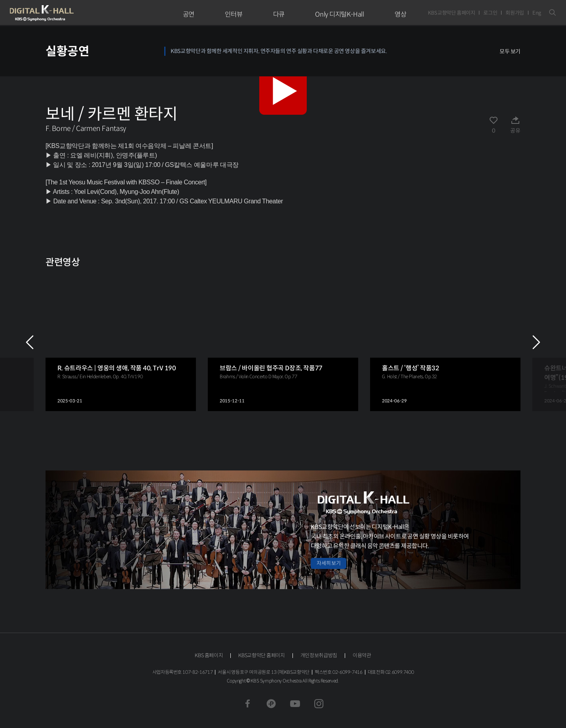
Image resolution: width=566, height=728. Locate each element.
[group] (121, 342)
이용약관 (362, 655)
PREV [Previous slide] (30, 342)
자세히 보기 (329, 563)
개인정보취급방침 (319, 655)
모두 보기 (510, 51)
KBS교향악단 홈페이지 (451, 13)
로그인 (490, 13)
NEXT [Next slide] (536, 342)
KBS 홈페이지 (209, 655)
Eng (537, 13)
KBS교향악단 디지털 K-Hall (60, 13)
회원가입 (515, 13)
